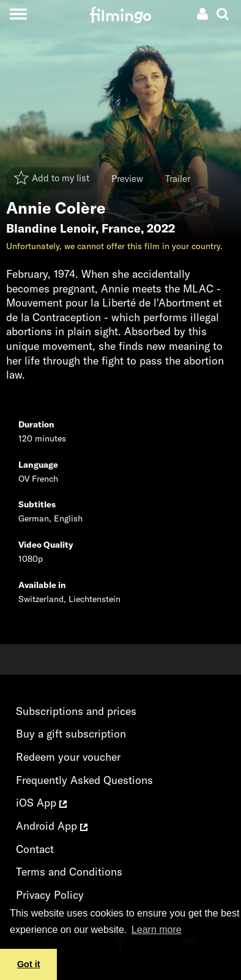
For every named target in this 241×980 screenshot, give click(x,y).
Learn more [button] (157, 930)
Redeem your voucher (68, 757)
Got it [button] (29, 964)
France (121, 228)
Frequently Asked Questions (84, 780)
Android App (52, 826)
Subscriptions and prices (76, 711)
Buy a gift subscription (71, 734)
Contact (35, 849)
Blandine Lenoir (51, 228)
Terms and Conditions (69, 872)
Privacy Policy (50, 895)
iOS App (41, 803)
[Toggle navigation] (18, 14)
